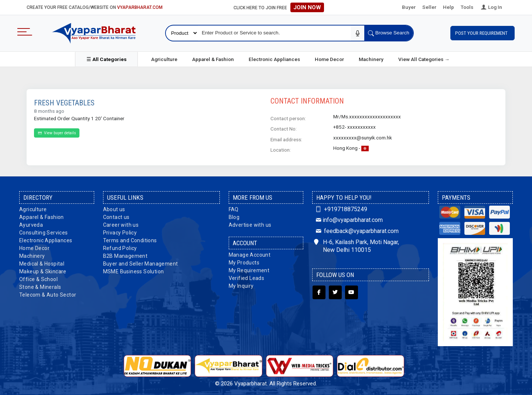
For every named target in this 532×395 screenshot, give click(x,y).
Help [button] (449, 7)
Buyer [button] (409, 7)
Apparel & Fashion (213, 59)
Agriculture (164, 59)
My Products (244, 263)
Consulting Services (44, 233)
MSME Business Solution (134, 271)
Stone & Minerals (40, 287)
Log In (491, 7)
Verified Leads (247, 278)
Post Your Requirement (482, 33)
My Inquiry (241, 286)
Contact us (116, 217)
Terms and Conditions (130, 240)
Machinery (371, 59)
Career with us (121, 225)
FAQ (234, 209)
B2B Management (125, 256)
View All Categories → (424, 59)
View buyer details (57, 133)
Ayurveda (31, 225)
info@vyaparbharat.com (348, 220)
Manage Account (250, 255)
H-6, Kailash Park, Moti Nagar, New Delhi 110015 (357, 246)
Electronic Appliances (274, 59)
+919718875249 (340, 209)
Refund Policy (120, 248)
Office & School (38, 279)
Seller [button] (429, 7)
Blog (234, 217)
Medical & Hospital (42, 264)
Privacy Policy (120, 233)
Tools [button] (467, 7)
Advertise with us (250, 225)
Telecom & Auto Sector (48, 295)
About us (114, 209)
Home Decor (329, 59)
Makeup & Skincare (43, 271)
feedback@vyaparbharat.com (356, 231)
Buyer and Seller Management (141, 264)
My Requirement (249, 270)
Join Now (307, 7)
